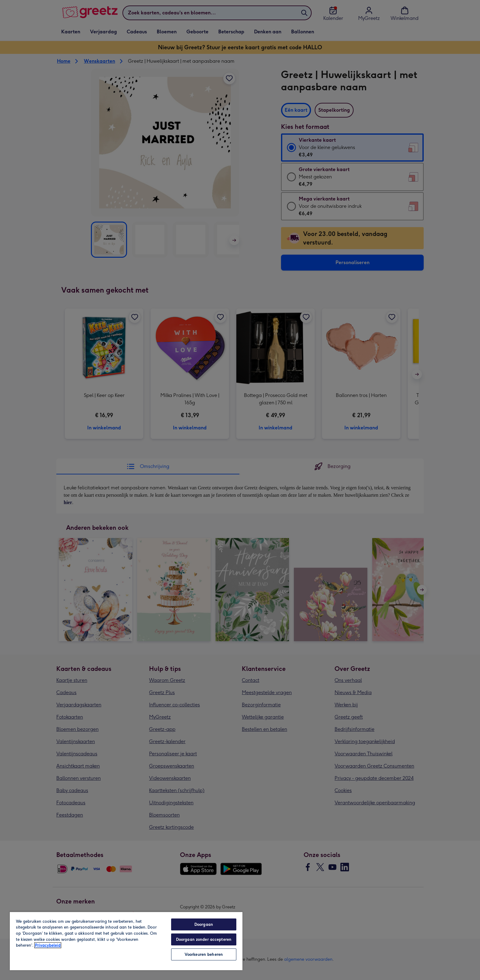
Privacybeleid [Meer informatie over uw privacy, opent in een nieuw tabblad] (48, 945)
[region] (126, 941)
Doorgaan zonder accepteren (204, 939)
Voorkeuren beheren (204, 954)
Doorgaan (204, 924)
